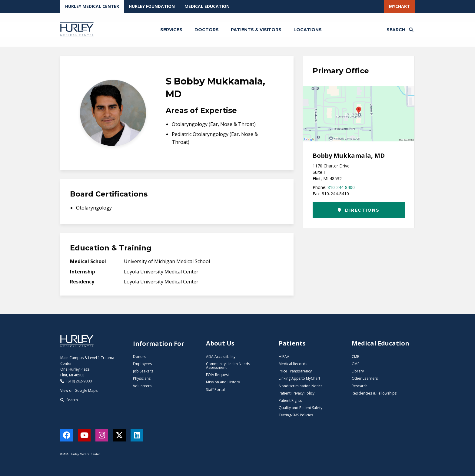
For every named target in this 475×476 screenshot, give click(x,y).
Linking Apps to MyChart (299, 378)
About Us (220, 343)
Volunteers (142, 386)
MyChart (399, 6)
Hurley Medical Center (92, 6)
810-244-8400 (341, 187)
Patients (292, 343)
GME (355, 364)
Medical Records (293, 364)
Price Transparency (295, 371)
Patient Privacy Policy (297, 393)
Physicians (142, 378)
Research (360, 386)
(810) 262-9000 (76, 381)
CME (355, 357)
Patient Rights (290, 400)
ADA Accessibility (221, 357)
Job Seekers (143, 371)
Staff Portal (215, 390)
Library (358, 371)
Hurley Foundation (152, 6)
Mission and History (223, 382)
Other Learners (365, 378)
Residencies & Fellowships (374, 393)
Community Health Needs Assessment (228, 366)
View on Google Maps (79, 390)
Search (69, 400)
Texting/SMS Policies (296, 415)
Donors (140, 357)
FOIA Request (218, 375)
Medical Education (207, 6)
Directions (359, 210)
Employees (142, 364)
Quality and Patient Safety (301, 408)
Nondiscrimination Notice (301, 386)
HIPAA (284, 357)
